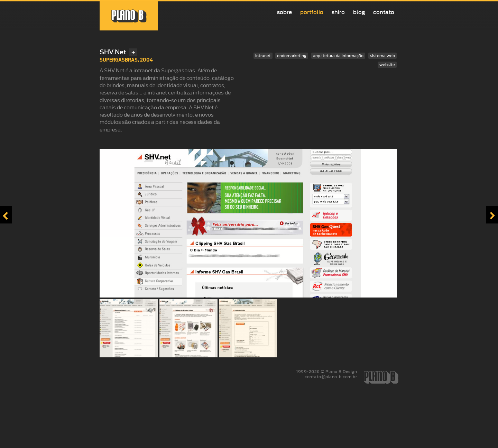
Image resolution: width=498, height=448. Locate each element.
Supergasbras (119, 60)
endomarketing (292, 56)
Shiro (338, 12)
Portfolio (312, 12)
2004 (146, 60)
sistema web (382, 56)
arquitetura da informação (338, 56)
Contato (384, 12)
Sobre (284, 12)
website (387, 65)
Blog (359, 12)
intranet (263, 56)
